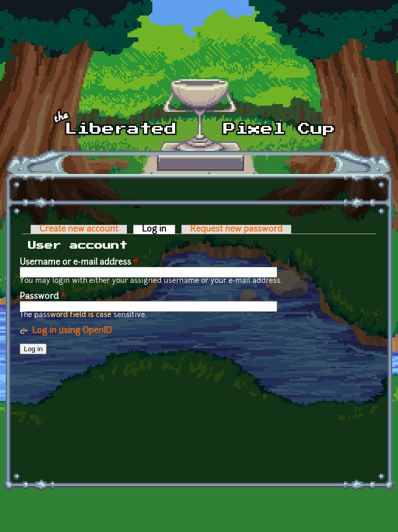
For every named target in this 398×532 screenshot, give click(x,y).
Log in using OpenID (72, 331)
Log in (159, 229)
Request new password (236, 229)
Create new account (79, 229)
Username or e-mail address (79, 263)
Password (43, 297)
